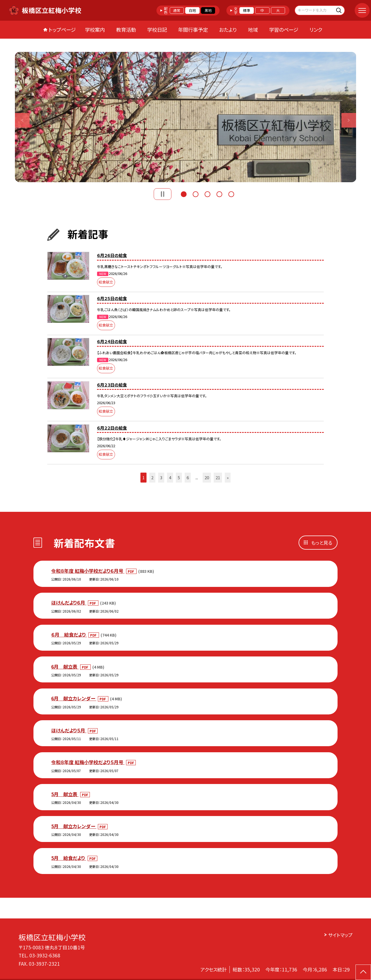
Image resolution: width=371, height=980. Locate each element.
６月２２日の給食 (112, 428)
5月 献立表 (65, 794)
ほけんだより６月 (69, 602)
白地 (192, 10)
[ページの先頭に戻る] (363, 972)
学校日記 (157, 30)
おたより (228, 30)
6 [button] (188, 477)
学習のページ (284, 30)
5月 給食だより (69, 858)
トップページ (62, 30)
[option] (186, 117)
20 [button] (207, 477)
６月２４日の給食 (112, 341)
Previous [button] (22, 120)
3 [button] (207, 194)
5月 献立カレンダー (74, 826)
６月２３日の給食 (112, 385)
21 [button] (218, 477)
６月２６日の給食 (112, 255)
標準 (247, 10)
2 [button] (196, 194)
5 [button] (231, 194)
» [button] (228, 477)
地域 (253, 30)
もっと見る (322, 543)
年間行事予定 (193, 30)
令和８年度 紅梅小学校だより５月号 (88, 762)
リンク (316, 30)
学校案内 (95, 30)
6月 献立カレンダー (74, 698)
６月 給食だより (69, 635)
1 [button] (184, 194)
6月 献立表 (65, 667)
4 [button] (219, 194)
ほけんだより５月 (69, 730)
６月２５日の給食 (112, 298)
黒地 (208, 10)
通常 (177, 10)
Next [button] (349, 120)
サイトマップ (340, 935)
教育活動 (126, 30)
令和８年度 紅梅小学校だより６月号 (88, 571)
